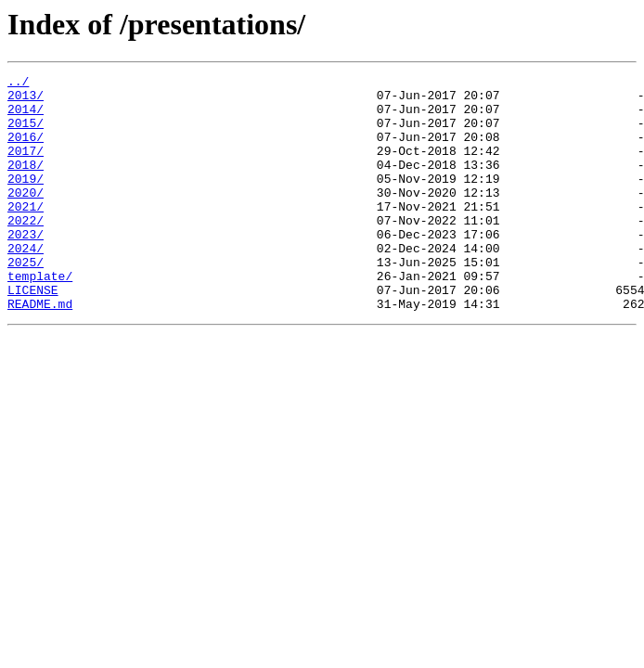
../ (18, 83)
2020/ (26, 217)
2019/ (26, 200)
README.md (40, 351)
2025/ (26, 301)
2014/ (26, 117)
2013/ (26, 100)
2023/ (26, 267)
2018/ (26, 184)
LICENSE (33, 334)
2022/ (26, 250)
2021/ (26, 234)
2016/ (26, 150)
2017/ (26, 167)
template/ (40, 317)
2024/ (26, 284)
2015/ (26, 134)
